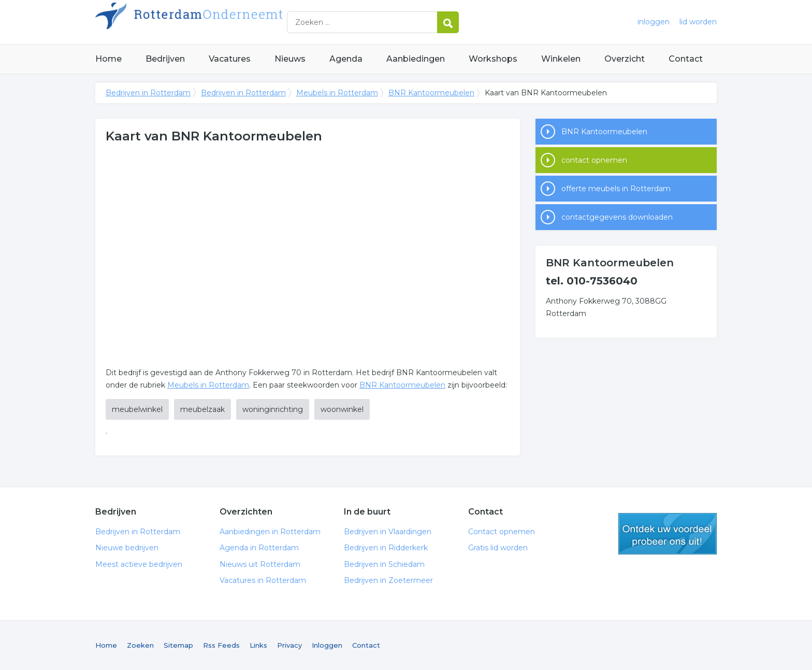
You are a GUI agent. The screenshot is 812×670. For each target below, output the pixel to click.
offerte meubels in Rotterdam (616, 189)
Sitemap (178, 645)
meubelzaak (202, 409)
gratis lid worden (668, 534)
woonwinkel (342, 409)
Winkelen (561, 59)
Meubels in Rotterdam (337, 93)
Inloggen (327, 645)
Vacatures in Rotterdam (263, 580)
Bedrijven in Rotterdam (225, 22)
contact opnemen (594, 160)
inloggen (654, 22)
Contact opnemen (502, 532)
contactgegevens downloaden (617, 217)
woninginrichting (273, 409)
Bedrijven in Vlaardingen (388, 532)
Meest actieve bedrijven (139, 564)
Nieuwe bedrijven (127, 548)
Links (258, 645)
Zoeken (140, 645)
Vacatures (230, 59)
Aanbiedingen (416, 59)
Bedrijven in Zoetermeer (388, 580)
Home (108, 59)
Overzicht (625, 59)
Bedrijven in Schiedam (384, 564)
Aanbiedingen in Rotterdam (270, 532)
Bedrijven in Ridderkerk (386, 548)
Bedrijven (165, 59)
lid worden (698, 22)
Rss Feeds (221, 645)
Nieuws (290, 59)
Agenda (346, 59)
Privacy (289, 645)
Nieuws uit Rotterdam (260, 564)
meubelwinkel (137, 409)
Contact (686, 59)
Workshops (493, 59)
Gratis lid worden (498, 548)
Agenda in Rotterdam (259, 548)
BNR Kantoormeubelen (431, 93)
